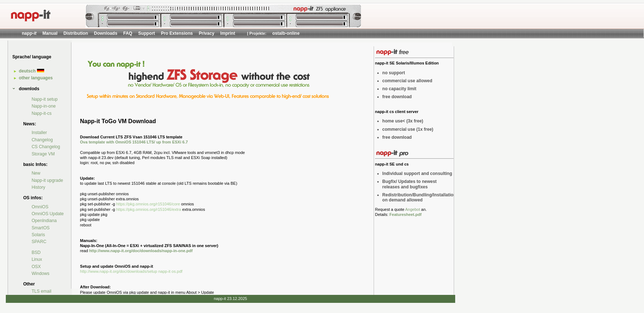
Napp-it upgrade (47, 180)
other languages (36, 78)
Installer (39, 133)
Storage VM (43, 154)
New (36, 173)
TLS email (41, 291)
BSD (36, 253)
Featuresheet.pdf (406, 214)
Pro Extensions (177, 33)
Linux (37, 259)
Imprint (228, 33)
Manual (50, 33)
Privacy (206, 33)
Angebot (413, 209)
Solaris (38, 235)
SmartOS (41, 228)
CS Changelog (46, 147)
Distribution (76, 33)
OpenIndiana (44, 221)
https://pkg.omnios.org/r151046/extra (149, 209)
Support (146, 33)
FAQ (128, 33)
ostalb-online (286, 33)
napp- (29, 33)
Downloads (106, 33)
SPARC (39, 242)
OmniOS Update (48, 214)
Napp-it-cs (41, 113)
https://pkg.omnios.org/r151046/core (148, 204)
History (38, 187)
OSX (36, 267)
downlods (29, 89)
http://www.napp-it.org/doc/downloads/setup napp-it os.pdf (131, 271)
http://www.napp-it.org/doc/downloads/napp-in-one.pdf (141, 251)
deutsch (32, 71)
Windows (40, 274)
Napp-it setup (45, 99)
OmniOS (40, 207)
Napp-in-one (44, 106)
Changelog (42, 140)
